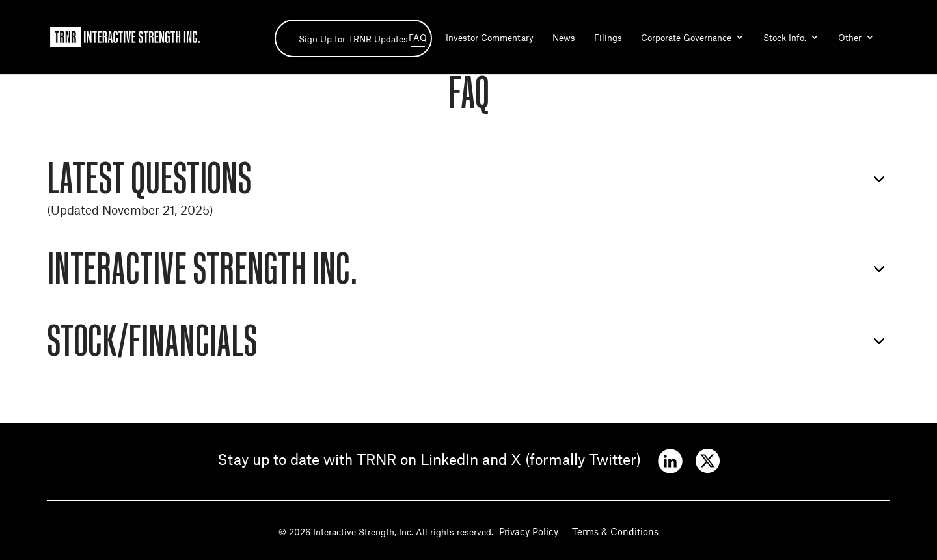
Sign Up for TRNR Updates (353, 38)
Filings (608, 38)
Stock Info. (785, 38)
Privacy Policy (529, 531)
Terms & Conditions (615, 531)
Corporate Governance (686, 38)
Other (850, 38)
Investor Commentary (490, 38)
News (564, 38)
